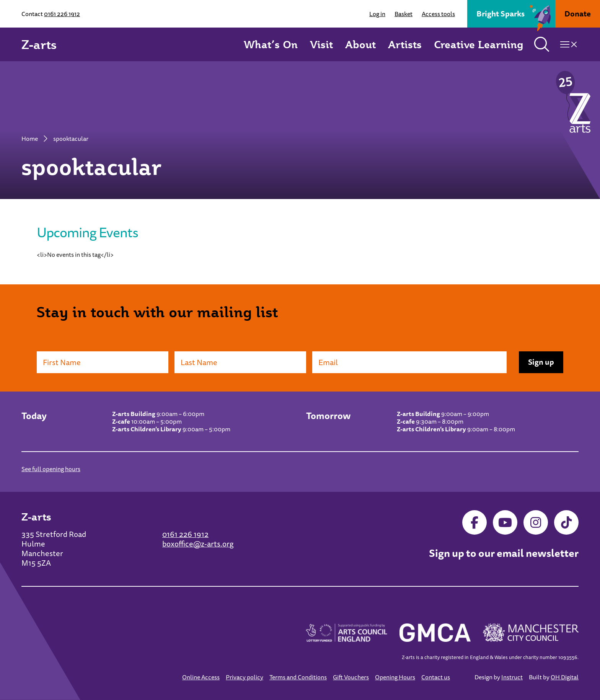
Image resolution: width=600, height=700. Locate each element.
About (360, 44)
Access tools (438, 14)
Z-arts (39, 44)
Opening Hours (395, 677)
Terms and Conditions (298, 677)
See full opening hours (51, 469)
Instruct (512, 677)
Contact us (436, 677)
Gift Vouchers (351, 677)
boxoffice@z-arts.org (198, 544)
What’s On (271, 44)
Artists (405, 44)
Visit (321, 44)
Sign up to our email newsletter (504, 553)
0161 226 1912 (62, 14)
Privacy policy (245, 677)
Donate (578, 14)
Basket (404, 14)
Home (30, 139)
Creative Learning (479, 44)
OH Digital (565, 677)
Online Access (201, 677)
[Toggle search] (542, 44)
